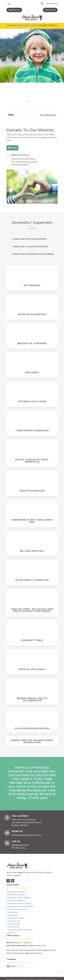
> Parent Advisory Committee (19, 930)
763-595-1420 (52, 4)
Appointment (14, 10)
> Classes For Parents (16, 901)
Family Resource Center (28, 25)
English (11, 967)
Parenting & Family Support (18, 898)
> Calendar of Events (15, 918)
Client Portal (50, 10)
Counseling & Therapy (16, 892)
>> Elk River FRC (13, 924)
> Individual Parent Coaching (19, 903)
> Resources (12, 915)
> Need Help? (12, 912)
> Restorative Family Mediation (20, 906)
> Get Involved (13, 927)
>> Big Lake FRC (13, 921)
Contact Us (11, 933)
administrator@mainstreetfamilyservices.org (26, 835)
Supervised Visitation (16, 895)
